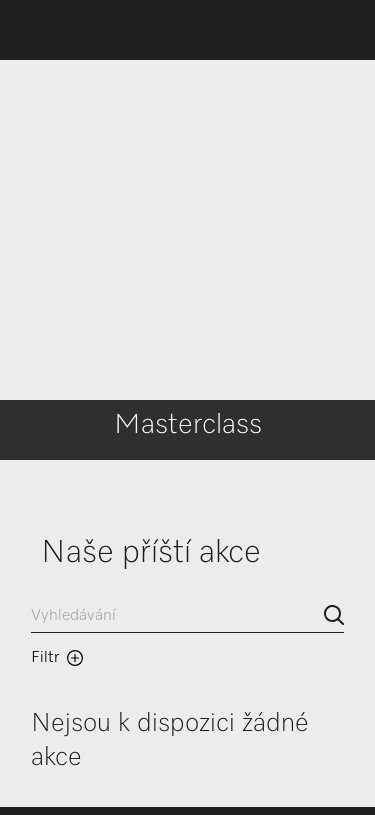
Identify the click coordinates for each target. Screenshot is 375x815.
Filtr (57, 658)
